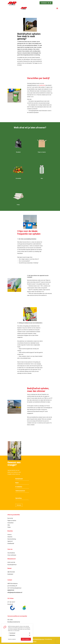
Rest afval (10, 518)
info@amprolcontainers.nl (15, 592)
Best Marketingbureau (38, 639)
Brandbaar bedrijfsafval (14, 622)
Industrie (10, 537)
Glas (9, 525)
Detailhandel (11, 543)
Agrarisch (10, 541)
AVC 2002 (10, 620)
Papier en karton (12, 521)
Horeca (9, 535)
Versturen (19, 505)
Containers (46, 3)
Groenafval (10, 523)
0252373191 (11, 590)
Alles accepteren (26, 639)
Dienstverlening (12, 539)
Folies (9, 527)
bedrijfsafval (42, 85)
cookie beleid (17, 631)
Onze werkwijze (12, 555)
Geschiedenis (11, 553)
